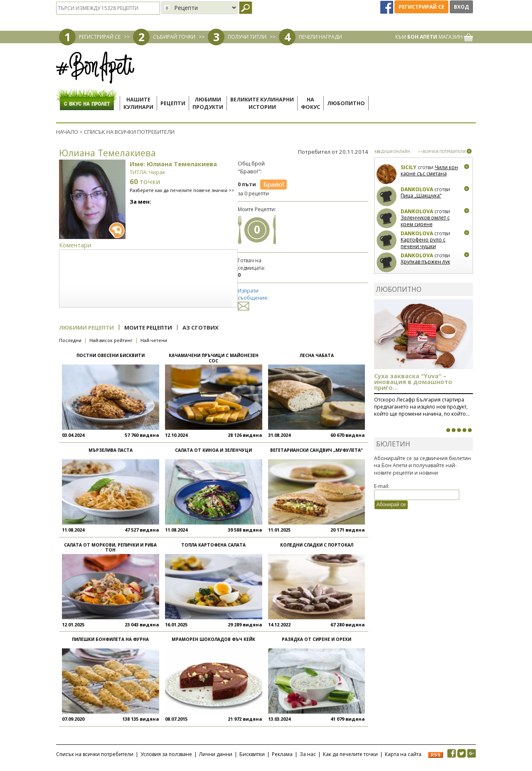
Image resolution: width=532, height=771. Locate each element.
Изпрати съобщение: (253, 298)
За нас (308, 754)
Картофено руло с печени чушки (423, 243)
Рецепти (173, 103)
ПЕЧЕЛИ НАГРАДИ (320, 37)
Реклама (282, 754)
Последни (70, 340)
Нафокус (310, 103)
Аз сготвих (201, 328)
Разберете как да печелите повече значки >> (182, 190)
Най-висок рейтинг (111, 340)
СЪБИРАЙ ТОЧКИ (174, 37)
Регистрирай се (421, 7)
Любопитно (346, 103)
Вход (461, 7)
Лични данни (216, 754)
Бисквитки (252, 754)
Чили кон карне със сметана (429, 171)
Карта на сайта (403, 754)
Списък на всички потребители (95, 754)
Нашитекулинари (138, 103)
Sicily (409, 167)
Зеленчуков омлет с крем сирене (425, 221)
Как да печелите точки (350, 754)
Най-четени (154, 340)
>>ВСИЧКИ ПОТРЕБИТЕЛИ (442, 151)
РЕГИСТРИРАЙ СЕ (100, 37)
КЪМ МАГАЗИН (434, 37)
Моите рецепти (148, 328)
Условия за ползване (166, 754)
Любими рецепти (86, 328)
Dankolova (417, 189)
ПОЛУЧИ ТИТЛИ (247, 37)
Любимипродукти (208, 103)
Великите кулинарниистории (262, 103)
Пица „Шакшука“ (421, 196)
